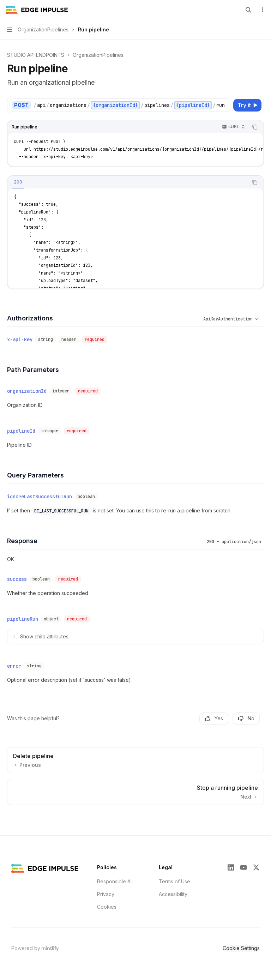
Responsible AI (114, 881)
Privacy (106, 894)
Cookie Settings (241, 948)
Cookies (107, 907)
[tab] (18, 182)
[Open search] (248, 10)
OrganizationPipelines (98, 55)
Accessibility (173, 894)
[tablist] (128, 182)
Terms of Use (174, 881)
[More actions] (262, 10)
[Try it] (247, 105)
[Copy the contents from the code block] (255, 127)
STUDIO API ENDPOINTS (36, 55)
